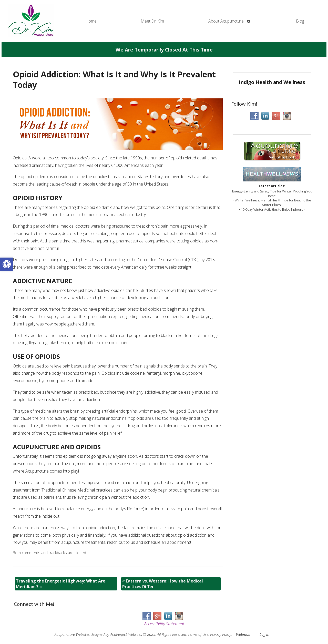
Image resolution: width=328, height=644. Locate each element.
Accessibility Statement (164, 624)
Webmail (243, 634)
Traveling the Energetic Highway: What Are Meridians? (61, 584)
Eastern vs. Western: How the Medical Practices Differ (163, 584)
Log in (264, 634)
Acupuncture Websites (72, 634)
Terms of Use (198, 634)
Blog (300, 21)
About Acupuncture (226, 21)
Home (91, 21)
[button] (7, 264)
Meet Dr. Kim (152, 21)
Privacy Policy (221, 634)
